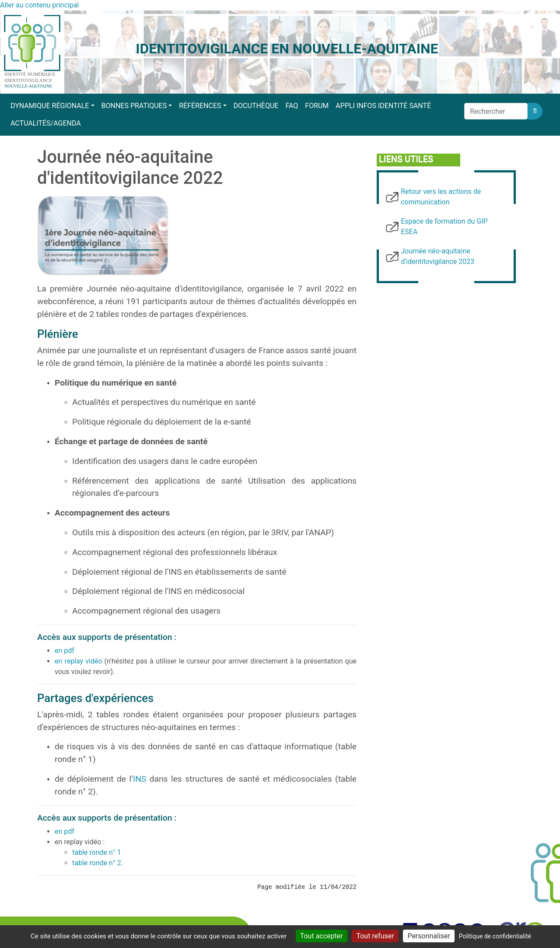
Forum (317, 106)
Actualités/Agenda (46, 123)
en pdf (65, 651)
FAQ (292, 106)
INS (140, 779)
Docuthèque (256, 106)
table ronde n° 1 (97, 852)
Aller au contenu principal (39, 5)
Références (200, 106)
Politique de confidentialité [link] (495, 936)
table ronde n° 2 (97, 863)
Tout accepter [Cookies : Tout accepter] (322, 936)
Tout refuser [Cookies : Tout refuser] (375, 936)
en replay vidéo (79, 661)
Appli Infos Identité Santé (383, 106)
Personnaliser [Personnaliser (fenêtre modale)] (429, 936)
